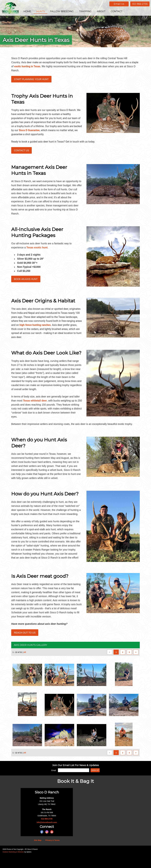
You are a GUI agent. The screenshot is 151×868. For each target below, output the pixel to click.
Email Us (119, 4)
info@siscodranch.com (47, 835)
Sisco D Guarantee (56, 132)
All (25, 665)
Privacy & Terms (52, 853)
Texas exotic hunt (38, 247)
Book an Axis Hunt (26, 279)
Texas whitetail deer (42, 402)
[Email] (74, 783)
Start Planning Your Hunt (31, 80)
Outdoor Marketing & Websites (13, 864)
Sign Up (95, 783)
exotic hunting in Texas (36, 67)
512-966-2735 (140, 4)
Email (54, 783)
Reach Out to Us (25, 645)
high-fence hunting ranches (52, 325)
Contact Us (21, 152)
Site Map (38, 853)
